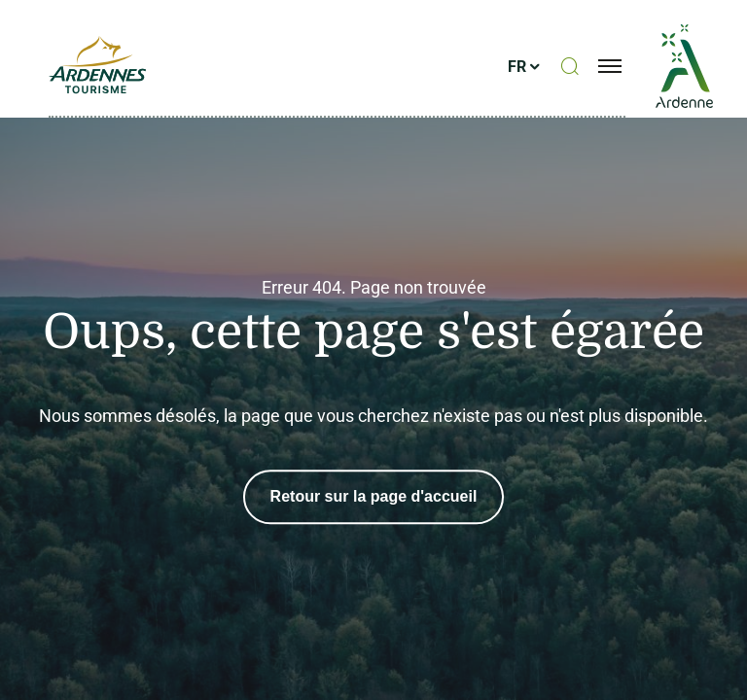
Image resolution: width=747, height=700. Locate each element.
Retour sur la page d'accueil (374, 496)
